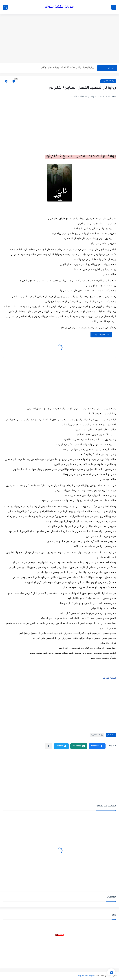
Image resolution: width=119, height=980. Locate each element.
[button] (97, 746)
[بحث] (5, 7)
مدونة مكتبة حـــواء (59, 7)
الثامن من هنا (109, 678)
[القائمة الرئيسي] (114, 7)
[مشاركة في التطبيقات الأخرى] (49, 746)
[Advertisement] (59, 39)
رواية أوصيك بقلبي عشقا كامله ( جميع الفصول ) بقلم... (67, 68)
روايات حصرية (108, 81)
